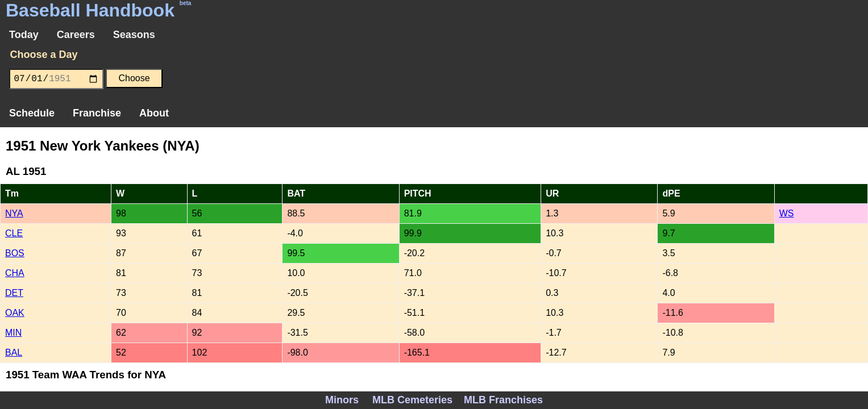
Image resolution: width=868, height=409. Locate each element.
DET (14, 293)
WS (787, 213)
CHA (15, 273)
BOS (15, 253)
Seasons (134, 35)
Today (24, 35)
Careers (76, 35)
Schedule (32, 113)
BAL (14, 352)
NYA (14, 213)
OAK (15, 313)
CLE (14, 233)
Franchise (97, 113)
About (154, 113)
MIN (13, 333)
